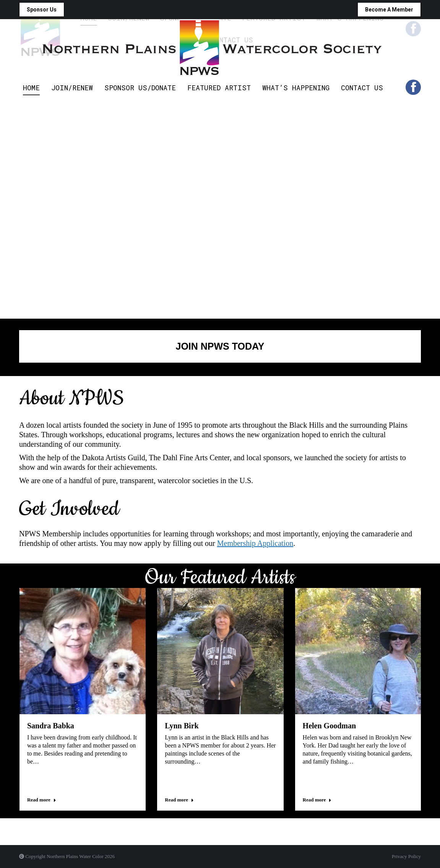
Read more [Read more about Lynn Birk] (179, 800)
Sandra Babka (51, 726)
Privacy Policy (406, 856)
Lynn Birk (182, 726)
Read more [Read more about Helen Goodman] (317, 800)
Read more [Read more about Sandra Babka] (42, 800)
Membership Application (255, 543)
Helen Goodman (329, 726)
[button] (20, 814)
